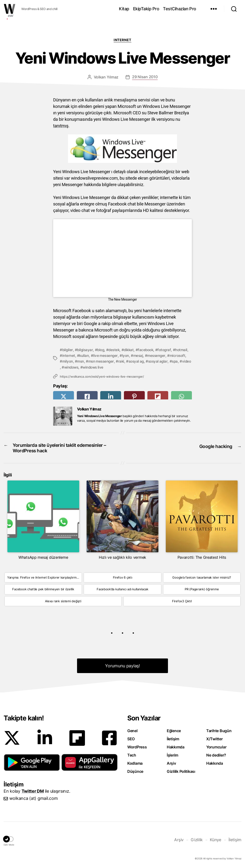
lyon (145, 355)
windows (119, 367)
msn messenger (124, 361)
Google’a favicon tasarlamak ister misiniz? (202, 578)
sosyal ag (161, 361)
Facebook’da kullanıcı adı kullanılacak (122, 590)
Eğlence (174, 731)
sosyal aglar (72, 367)
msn (103, 361)
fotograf (169, 350)
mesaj (158, 355)
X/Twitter (214, 739)
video (102, 367)
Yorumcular (216, 747)
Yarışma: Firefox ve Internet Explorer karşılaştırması (44, 578)
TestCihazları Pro (180, 9)
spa (90, 367)
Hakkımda (176, 747)
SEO (131, 739)
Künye (217, 839)
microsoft (71, 361)
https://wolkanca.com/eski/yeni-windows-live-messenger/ (102, 376)
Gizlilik (198, 839)
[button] (32, 763)
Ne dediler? (216, 755)
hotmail (69, 355)
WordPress (137, 747)
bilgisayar (86, 350)
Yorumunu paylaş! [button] (123, 666)
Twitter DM (33, 791)
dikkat (132, 350)
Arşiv (171, 763)
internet (86, 355)
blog (102, 350)
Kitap (124, 9)
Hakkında (215, 763)
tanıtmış (61, 126)
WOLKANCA (10, 9)
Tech (132, 755)
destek (116, 350)
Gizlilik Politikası (181, 772)
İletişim (173, 739)
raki (145, 361)
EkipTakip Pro (146, 9)
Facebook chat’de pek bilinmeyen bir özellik (43, 590)
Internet (122, 40)
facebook (149, 350)
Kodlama (135, 763)
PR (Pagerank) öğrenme (202, 590)
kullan (102, 355)
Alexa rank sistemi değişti (63, 601)
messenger (177, 355)
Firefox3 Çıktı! (182, 601)
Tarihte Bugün (219, 731)
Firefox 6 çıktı (123, 578)
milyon (89, 361)
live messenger (124, 355)
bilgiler (68, 350)
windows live (142, 367)
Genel (132, 731)
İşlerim (173, 755)
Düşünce (135, 772)
